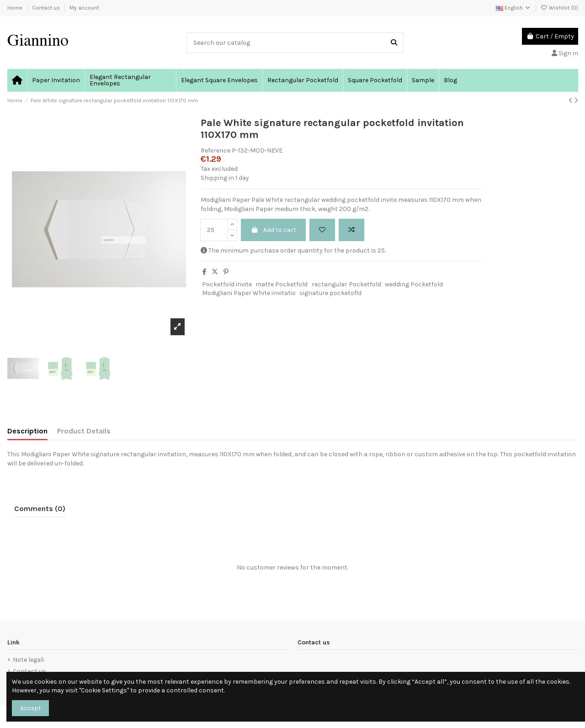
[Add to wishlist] (322, 230)
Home (16, 8)
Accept (31, 708)
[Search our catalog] (394, 43)
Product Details (84, 431)
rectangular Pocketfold (346, 284)
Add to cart (273, 230)
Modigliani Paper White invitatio (249, 293)
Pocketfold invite (227, 284)
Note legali (28, 660)
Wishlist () (559, 8)
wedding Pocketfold (414, 284)
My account (84, 8)
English (513, 8)
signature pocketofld (330, 293)
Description (27, 431)
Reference (215, 150)
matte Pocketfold (282, 284)
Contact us (47, 8)
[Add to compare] (351, 230)
